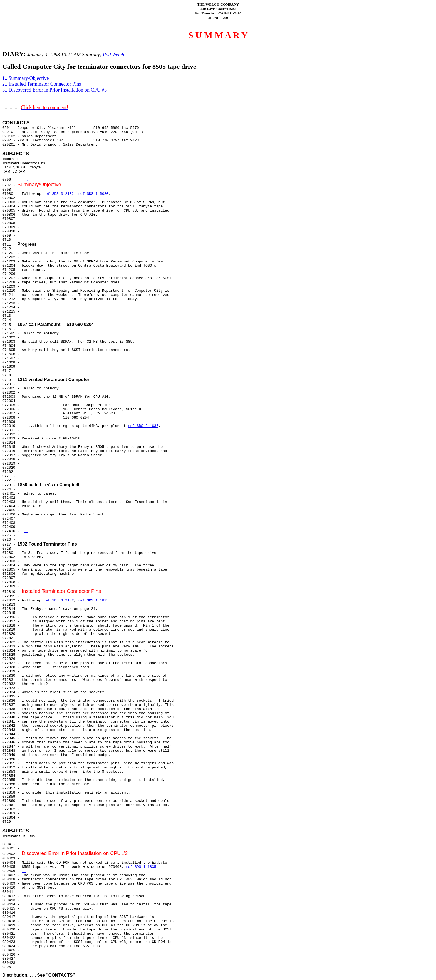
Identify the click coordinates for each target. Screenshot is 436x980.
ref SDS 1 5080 (93, 194)
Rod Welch (113, 55)
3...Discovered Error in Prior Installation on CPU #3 (54, 90)
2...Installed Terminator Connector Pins (42, 84)
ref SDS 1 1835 (93, 600)
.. (26, 180)
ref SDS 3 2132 (59, 194)
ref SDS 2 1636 (143, 426)
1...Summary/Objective (25, 78)
